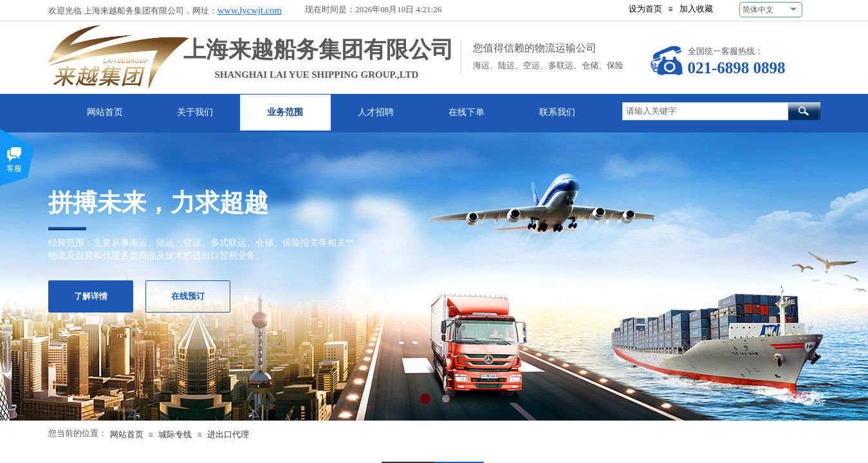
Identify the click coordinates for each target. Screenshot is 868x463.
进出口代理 (228, 434)
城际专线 (175, 434)
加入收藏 (696, 9)
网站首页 (127, 434)
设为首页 (645, 9)
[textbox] (705, 111)
